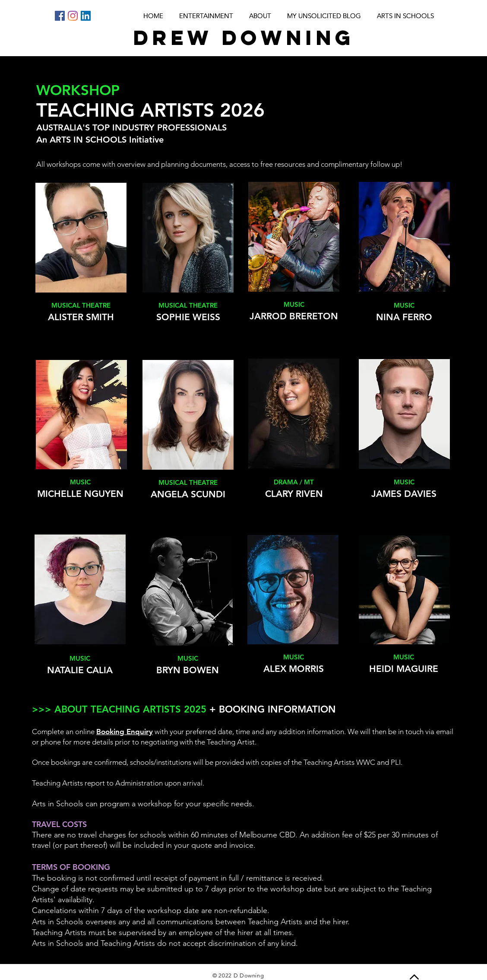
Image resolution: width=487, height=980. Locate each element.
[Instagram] (73, 16)
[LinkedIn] (86, 16)
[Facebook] (60, 16)
